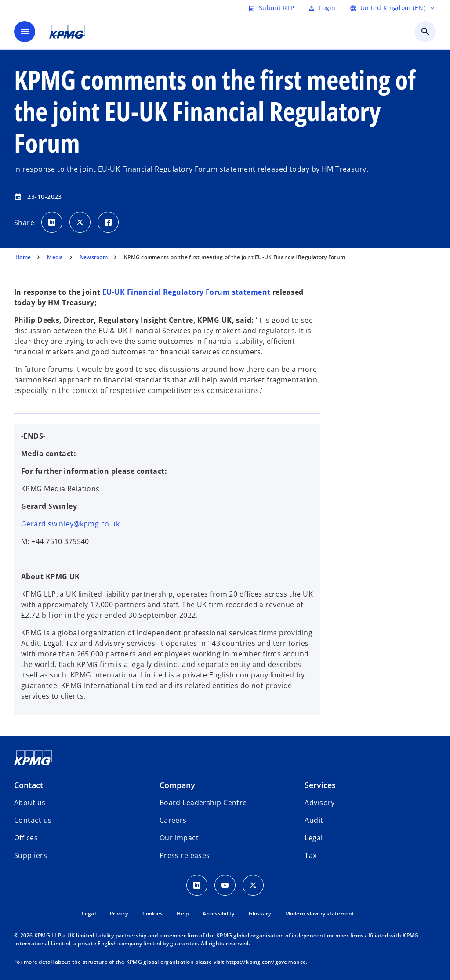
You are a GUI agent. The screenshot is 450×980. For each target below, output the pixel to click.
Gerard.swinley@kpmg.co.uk (70, 524)
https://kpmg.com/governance (266, 962)
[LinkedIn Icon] (197, 885)
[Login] (322, 8)
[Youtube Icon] (225, 885)
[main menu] (25, 32)
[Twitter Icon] (253, 885)
